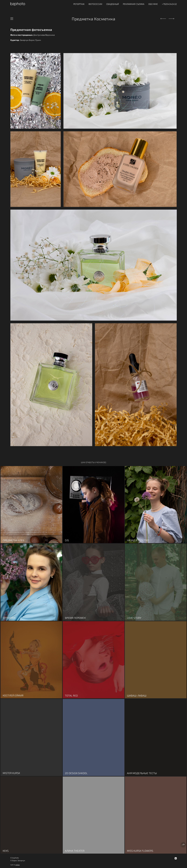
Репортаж (79, 4)
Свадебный (113, 4)
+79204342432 (169, 4)
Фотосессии (95, 4)
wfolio (18, 865)
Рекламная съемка (134, 4)
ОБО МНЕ (153, 4)
